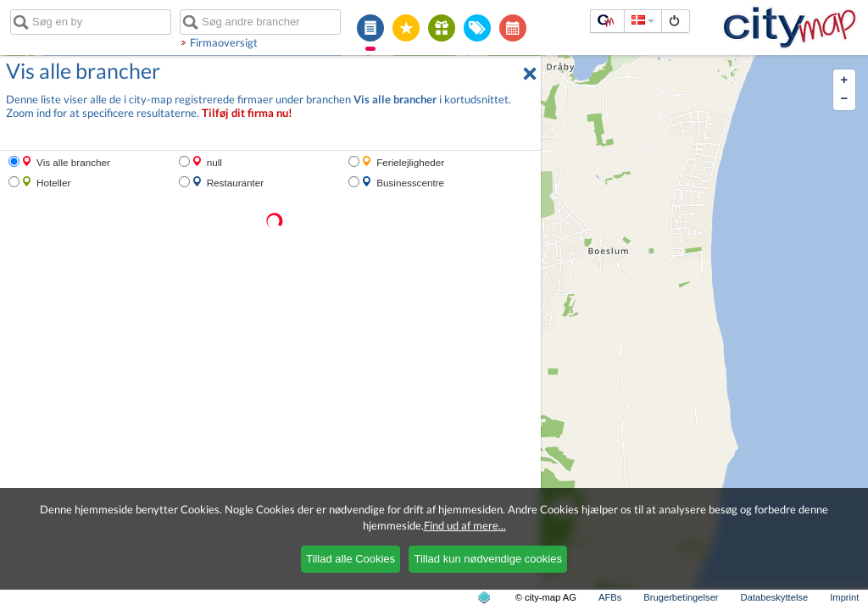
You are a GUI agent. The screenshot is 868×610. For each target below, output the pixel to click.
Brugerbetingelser (681, 597)
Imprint (844, 597)
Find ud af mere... (465, 525)
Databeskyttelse (775, 597)
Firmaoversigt (224, 42)
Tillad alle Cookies (351, 559)
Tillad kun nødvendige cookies (487, 559)
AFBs (610, 597)
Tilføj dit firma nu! (247, 113)
